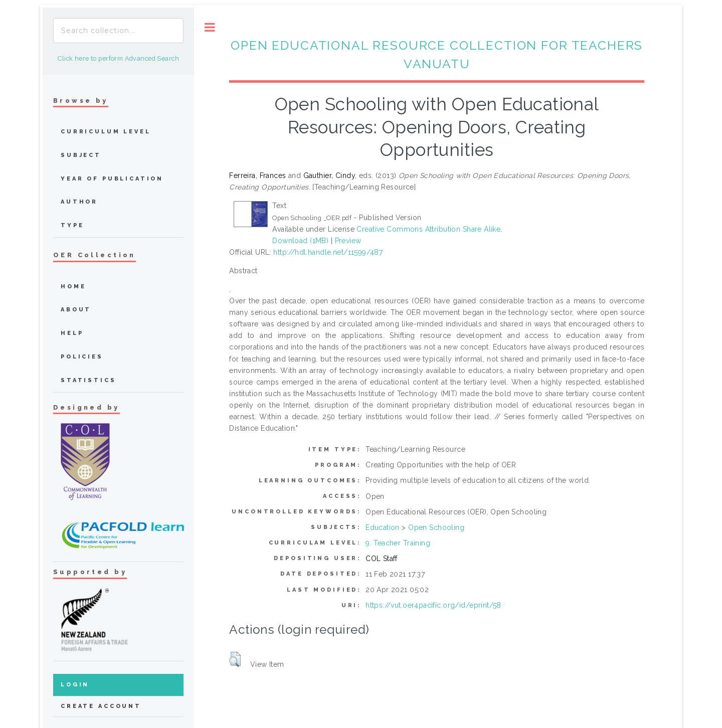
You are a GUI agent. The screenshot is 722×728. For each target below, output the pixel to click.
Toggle (210, 27)
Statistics (88, 380)
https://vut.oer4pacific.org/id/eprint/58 (433, 605)
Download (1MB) (300, 241)
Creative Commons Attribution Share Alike (428, 229)
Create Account (101, 706)
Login (75, 685)
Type (72, 225)
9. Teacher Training (398, 543)
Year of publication (112, 179)
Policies (82, 357)
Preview (348, 241)
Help (72, 333)
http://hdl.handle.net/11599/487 (328, 252)
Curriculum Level (106, 132)
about (76, 310)
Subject (81, 155)
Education (383, 527)
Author (79, 202)
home (73, 287)
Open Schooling (436, 527)
